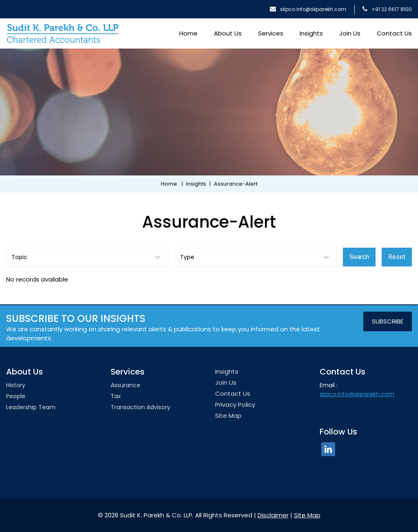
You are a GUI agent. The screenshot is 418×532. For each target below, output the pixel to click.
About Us (228, 33)
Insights (311, 33)
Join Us (350, 33)
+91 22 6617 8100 (387, 9)
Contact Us (394, 33)
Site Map (228, 416)
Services (271, 33)
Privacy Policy (235, 405)
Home (188, 33)
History (16, 385)
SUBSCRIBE (388, 321)
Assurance (126, 385)
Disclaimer (273, 515)
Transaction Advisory (140, 407)
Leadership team (31, 407)
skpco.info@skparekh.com (308, 9)
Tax (116, 396)
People (16, 396)
